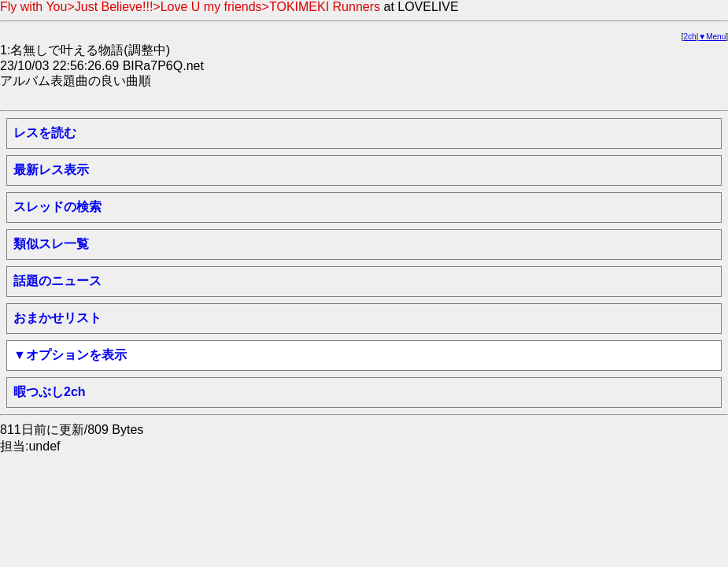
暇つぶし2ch (50, 392)
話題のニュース (57, 281)
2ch (690, 37)
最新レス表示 (51, 170)
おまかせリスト (57, 318)
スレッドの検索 (57, 207)
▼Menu (712, 37)
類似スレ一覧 (51, 244)
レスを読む (45, 133)
